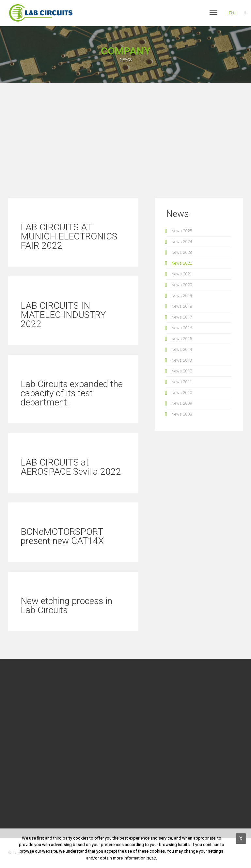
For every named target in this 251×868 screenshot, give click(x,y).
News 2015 (182, 339)
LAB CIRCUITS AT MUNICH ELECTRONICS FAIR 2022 (69, 236)
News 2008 (182, 414)
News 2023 (182, 252)
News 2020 (182, 285)
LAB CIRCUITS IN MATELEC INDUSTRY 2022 (63, 315)
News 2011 (182, 382)
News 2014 (182, 349)
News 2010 (182, 393)
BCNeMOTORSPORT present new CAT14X (62, 536)
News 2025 (182, 231)
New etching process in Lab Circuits (66, 606)
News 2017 (182, 317)
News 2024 (182, 242)
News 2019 (182, 295)
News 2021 (182, 274)
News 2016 (182, 328)
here (151, 858)
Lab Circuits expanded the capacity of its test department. (72, 393)
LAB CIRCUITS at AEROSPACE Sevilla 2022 (71, 467)
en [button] (233, 13)
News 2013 (182, 360)
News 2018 (182, 306)
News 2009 (182, 403)
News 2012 (182, 371)
